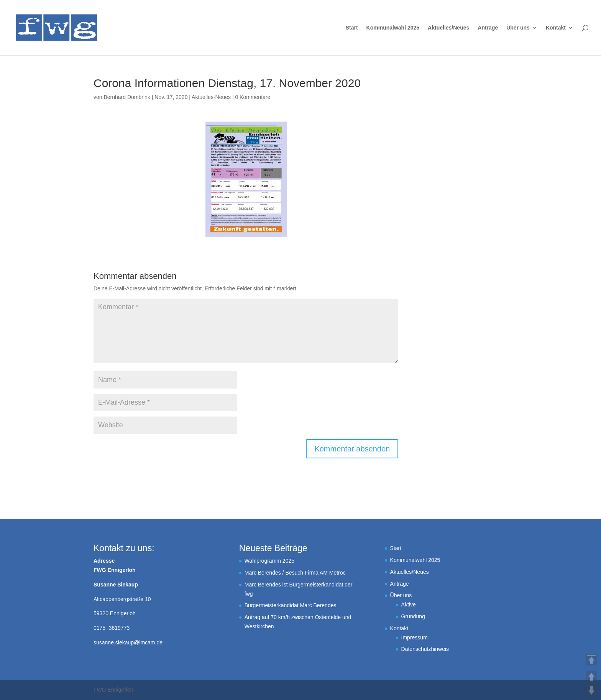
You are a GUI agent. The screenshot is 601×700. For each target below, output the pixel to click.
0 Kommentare (253, 97)
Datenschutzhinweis (425, 649)
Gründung (413, 616)
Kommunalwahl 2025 (393, 28)
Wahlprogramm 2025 (269, 561)
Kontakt (556, 28)
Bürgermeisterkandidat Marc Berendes (291, 605)
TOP (591, 660)
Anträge (488, 28)
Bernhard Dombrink (127, 97)
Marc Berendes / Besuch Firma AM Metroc (295, 573)
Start (352, 28)
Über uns (518, 28)
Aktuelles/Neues (448, 28)
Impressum (415, 637)
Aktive (409, 604)
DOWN (591, 690)
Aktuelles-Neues (211, 97)
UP (591, 677)
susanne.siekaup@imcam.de (128, 642)
